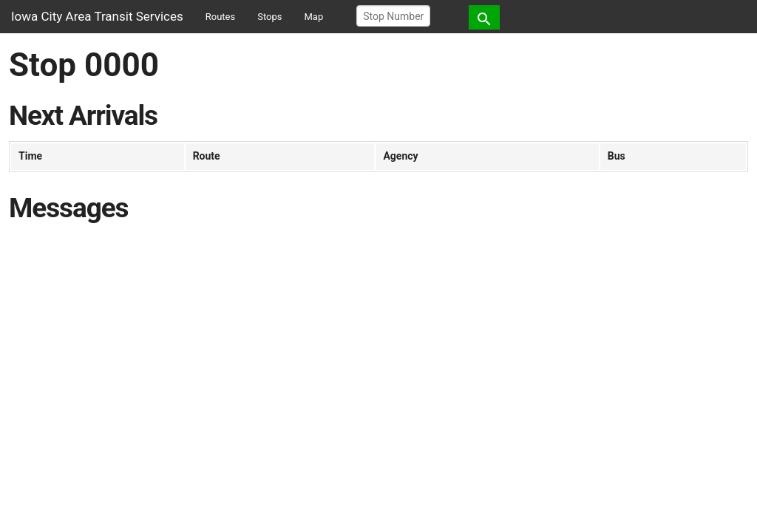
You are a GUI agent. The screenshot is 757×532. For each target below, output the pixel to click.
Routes (220, 17)
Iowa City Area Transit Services (97, 16)
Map (314, 17)
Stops (269, 17)
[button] (484, 17)
